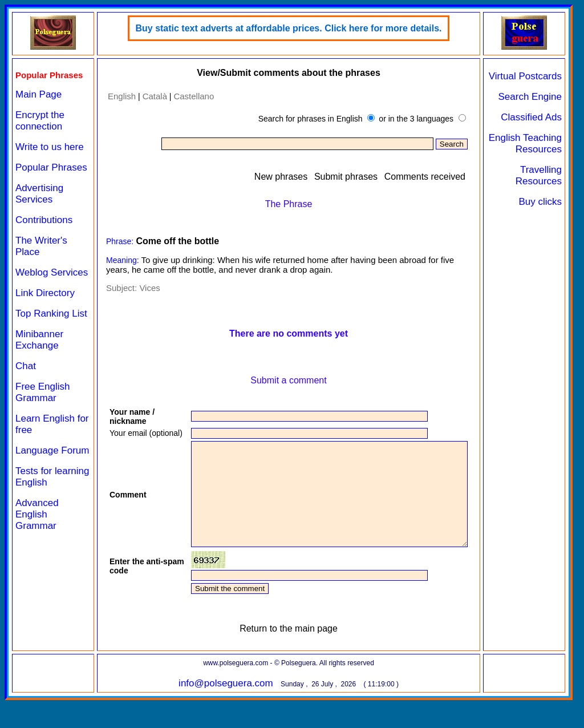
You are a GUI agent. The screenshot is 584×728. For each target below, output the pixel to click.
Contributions (44, 220)
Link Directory (45, 293)
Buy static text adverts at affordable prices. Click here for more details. (288, 28)
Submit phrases (346, 177)
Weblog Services (52, 272)
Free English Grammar (42, 392)
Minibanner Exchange (39, 340)
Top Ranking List (51, 314)
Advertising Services (39, 194)
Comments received (425, 177)
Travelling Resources (539, 175)
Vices (149, 288)
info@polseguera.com (226, 711)
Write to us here (50, 147)
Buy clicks (540, 202)
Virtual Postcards (525, 76)
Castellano (194, 96)
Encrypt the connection (40, 121)
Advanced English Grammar (37, 514)
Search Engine (530, 97)
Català (155, 96)
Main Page (38, 94)
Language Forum (52, 450)
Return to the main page (289, 656)
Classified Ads (531, 117)
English (122, 96)
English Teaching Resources (525, 143)
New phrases (281, 177)
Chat (26, 366)
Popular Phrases (51, 167)
